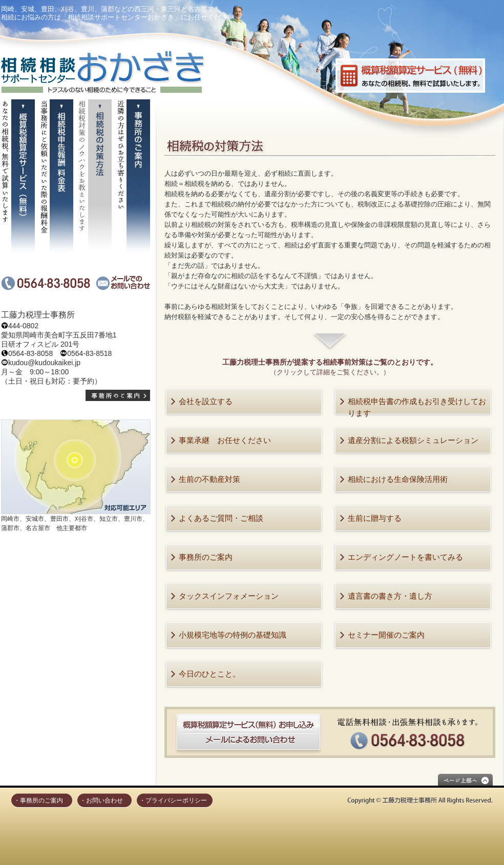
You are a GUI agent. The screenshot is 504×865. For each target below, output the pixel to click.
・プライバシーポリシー (173, 800)
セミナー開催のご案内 (386, 635)
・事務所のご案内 (38, 800)
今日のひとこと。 (209, 674)
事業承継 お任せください (225, 440)
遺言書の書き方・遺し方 (390, 596)
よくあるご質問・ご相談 (221, 518)
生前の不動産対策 (209, 479)
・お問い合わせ (101, 800)
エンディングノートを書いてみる (405, 557)
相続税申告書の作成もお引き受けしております (417, 407)
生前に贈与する (375, 518)
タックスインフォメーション (229, 596)
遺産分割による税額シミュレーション (413, 440)
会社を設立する (206, 401)
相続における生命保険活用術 (398, 479)
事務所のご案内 (206, 557)
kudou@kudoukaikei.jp (44, 363)
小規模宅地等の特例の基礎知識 (233, 635)
